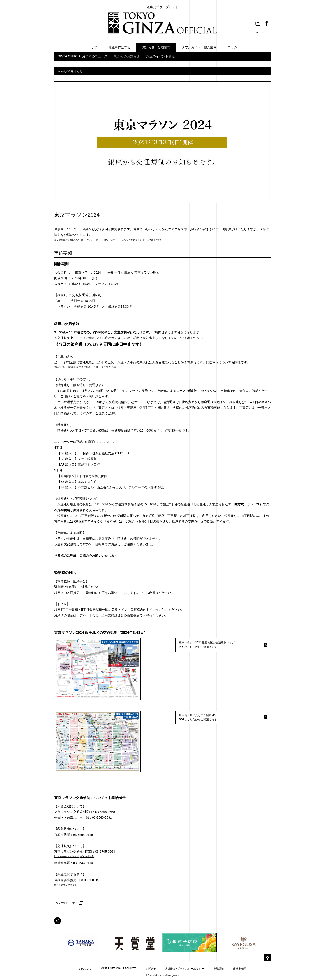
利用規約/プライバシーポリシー (185, 969)
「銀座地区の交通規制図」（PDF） (84, 367)
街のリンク (85, 969)
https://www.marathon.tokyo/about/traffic (74, 856)
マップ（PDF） (94, 240)
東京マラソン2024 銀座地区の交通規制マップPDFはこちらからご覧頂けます (207, 645)
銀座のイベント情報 (160, 56)
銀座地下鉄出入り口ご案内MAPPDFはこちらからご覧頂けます (198, 717)
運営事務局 (240, 969)
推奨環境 (218, 969)
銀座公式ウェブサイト (65, 885)
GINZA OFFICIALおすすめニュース (82, 56)
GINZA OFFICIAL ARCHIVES (119, 968)
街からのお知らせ (127, 56)
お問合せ (151, 969)
